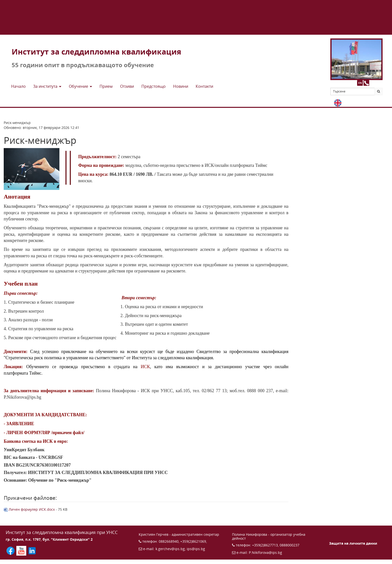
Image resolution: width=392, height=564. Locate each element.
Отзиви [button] (127, 86)
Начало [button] (18, 86)
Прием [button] (106, 86)
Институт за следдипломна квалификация (96, 52)
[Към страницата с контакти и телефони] (366, 83)
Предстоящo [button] (154, 86)
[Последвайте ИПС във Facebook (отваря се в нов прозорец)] (11, 550)
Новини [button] (181, 86)
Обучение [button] (80, 86)
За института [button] (47, 86)
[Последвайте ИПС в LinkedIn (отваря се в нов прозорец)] (32, 550)
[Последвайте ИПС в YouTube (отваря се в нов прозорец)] (22, 550)
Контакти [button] (204, 86)
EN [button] (360, 83)
